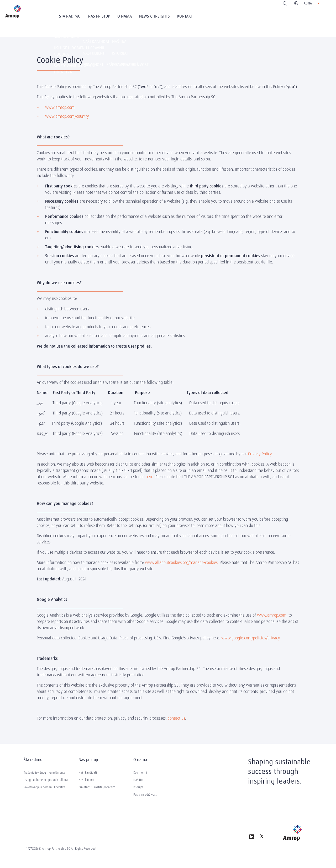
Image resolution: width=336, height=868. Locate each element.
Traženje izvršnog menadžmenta (44, 773)
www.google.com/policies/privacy (251, 638)
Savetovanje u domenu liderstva (44, 787)
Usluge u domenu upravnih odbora (46, 780)
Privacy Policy (260, 454)
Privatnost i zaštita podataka (97, 787)
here (149, 477)
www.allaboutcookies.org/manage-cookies (181, 562)
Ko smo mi (140, 773)
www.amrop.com (60, 107)
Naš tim (138, 780)
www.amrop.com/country (67, 116)
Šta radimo (70, 16)
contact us (176, 718)
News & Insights (154, 16)
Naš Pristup (99, 16)
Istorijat (138, 787)
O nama (125, 16)
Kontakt (185, 16)
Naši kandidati (88, 773)
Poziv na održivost (145, 795)
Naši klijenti (86, 780)
